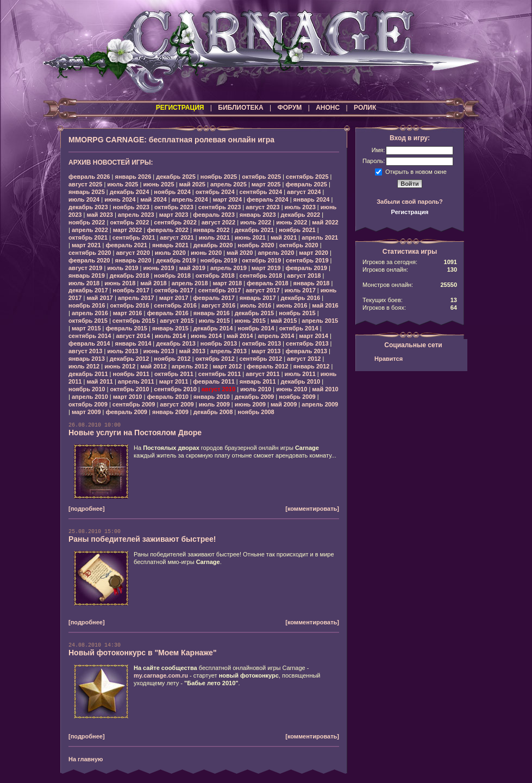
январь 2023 (258, 215)
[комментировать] (312, 509)
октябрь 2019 (261, 260)
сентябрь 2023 (220, 207)
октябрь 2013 (261, 343)
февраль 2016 (167, 313)
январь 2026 (133, 177)
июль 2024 (84, 199)
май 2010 (325, 389)
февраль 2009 (127, 412)
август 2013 (85, 351)
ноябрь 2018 (172, 275)
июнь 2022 (292, 222)
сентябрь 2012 (261, 359)
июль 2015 (214, 321)
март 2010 (128, 397)
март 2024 (228, 199)
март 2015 (86, 328)
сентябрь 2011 (220, 374)
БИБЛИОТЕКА (240, 108)
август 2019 (85, 268)
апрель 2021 (320, 237)
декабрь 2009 (255, 397)
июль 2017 (300, 290)
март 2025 (266, 184)
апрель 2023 (136, 215)
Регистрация (410, 212)
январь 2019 (87, 275)
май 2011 (99, 381)
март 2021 (86, 245)
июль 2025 (123, 184)
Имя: (378, 150)
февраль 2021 (127, 245)
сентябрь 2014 (90, 336)
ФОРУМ (289, 108)
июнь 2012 (120, 366)
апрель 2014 (276, 336)
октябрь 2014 (299, 328)
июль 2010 (256, 389)
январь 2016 (212, 313)
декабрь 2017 (88, 290)
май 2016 (325, 305)
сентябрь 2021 (134, 237)
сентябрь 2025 (307, 177)
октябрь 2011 (174, 374)
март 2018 (228, 283)
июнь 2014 (206, 336)
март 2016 (128, 313)
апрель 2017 (136, 298)
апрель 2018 (190, 283)
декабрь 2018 (130, 275)
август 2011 (262, 374)
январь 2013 (87, 359)
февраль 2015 (127, 328)
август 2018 (304, 275)
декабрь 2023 (88, 207)
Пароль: (374, 161)
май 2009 (284, 404)
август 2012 (304, 359)
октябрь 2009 (88, 404)
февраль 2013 (306, 351)
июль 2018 (84, 283)
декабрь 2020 (213, 245)
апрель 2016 (90, 313)
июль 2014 (170, 336)
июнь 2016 (292, 305)
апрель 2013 (229, 351)
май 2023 (99, 215)
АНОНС (328, 108)
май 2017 (99, 298)
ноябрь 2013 (219, 343)
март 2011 (174, 381)
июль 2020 (170, 253)
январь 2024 (312, 199)
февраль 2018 (267, 283)
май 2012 (153, 366)
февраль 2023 (214, 215)
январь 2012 (312, 366)
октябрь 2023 (174, 207)
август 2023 (262, 207)
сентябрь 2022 (175, 222)
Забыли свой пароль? (410, 202)
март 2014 (314, 336)
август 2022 (218, 222)
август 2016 (218, 305)
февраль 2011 (214, 381)
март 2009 (86, 412)
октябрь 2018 (215, 275)
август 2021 (177, 237)
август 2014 (133, 336)
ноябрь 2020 (256, 245)
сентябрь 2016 (175, 305)
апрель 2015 (320, 321)
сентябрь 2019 (307, 260)
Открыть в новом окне (416, 171)
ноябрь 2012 (172, 359)
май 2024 (153, 199)
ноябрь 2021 (297, 230)
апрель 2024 (190, 199)
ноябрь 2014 (256, 328)
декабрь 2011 (88, 374)
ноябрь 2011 (131, 374)
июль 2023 (300, 207)
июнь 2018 (120, 283)
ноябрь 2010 (87, 389)
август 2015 (177, 321)
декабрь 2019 (176, 260)
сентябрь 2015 (134, 321)
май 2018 (153, 283)
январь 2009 (170, 412)
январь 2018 (312, 283)
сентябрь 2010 (175, 389)
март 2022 (128, 230)
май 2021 (284, 237)
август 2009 (177, 404)
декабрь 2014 (213, 328)
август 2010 (218, 389)
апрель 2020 (276, 253)
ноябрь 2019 (219, 260)
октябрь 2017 (174, 290)
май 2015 (284, 321)
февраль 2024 (267, 199)
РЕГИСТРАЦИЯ (180, 108)
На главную (86, 759)
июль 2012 (84, 366)
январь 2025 (87, 192)
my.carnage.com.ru (161, 675)
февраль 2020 (89, 260)
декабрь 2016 (301, 298)
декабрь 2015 (255, 313)
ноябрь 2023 (131, 207)
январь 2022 (212, 230)
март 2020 (314, 253)
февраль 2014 (89, 343)
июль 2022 (256, 222)
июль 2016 (256, 305)
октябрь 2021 (88, 237)
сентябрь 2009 (134, 404)
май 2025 (192, 184)
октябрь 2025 (261, 177)
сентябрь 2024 (261, 192)
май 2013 (192, 351)
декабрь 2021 (255, 230)
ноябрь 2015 (297, 313)
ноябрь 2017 (131, 290)
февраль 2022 (167, 230)
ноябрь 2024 (172, 192)
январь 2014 (133, 343)
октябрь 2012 (215, 359)
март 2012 (228, 366)
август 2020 (133, 253)
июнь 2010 (292, 389)
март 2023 (174, 215)
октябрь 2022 (129, 222)
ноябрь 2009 (297, 397)
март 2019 (266, 268)
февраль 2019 (306, 268)
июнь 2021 (250, 237)
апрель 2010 (90, 397)
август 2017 (262, 290)
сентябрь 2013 (307, 343)
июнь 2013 (158, 351)
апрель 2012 (190, 366)
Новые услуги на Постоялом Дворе (135, 433)
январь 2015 (170, 328)
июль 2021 (214, 237)
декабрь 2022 (301, 215)
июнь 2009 (250, 404)
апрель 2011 (136, 381)
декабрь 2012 (130, 359)
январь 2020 (133, 260)
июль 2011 (300, 374)
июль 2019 (123, 268)
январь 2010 (212, 397)
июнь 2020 (206, 253)
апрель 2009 (320, 404)
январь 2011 (258, 381)
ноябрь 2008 (256, 412)
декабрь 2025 (176, 177)
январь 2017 (258, 298)
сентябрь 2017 (220, 290)
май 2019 (192, 268)
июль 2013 (123, 351)
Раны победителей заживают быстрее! (142, 539)
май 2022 (325, 222)
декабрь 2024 (130, 192)
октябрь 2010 (129, 389)
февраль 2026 (89, 177)
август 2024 (304, 192)
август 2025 (85, 184)
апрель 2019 (229, 268)
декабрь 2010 (301, 381)
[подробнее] (87, 509)
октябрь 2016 (129, 305)
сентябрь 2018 (261, 275)
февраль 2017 (214, 298)
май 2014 (240, 336)
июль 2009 (214, 404)
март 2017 (174, 298)
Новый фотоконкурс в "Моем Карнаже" (143, 653)
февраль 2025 (306, 184)
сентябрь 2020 (90, 253)
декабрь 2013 (176, 343)
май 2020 (240, 253)
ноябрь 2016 (87, 305)
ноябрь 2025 (219, 177)
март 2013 (266, 351)
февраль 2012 (267, 366)
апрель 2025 (229, 184)
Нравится (389, 359)
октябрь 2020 (299, 245)
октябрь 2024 (215, 192)
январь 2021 (170, 245)
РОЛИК (365, 108)
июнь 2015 (250, 321)
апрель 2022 (90, 230)
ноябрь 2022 (87, 222)
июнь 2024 (120, 199)
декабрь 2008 (213, 412)
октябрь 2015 (88, 321)
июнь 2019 (158, 268)
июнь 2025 (158, 184)
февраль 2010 (167, 397)
